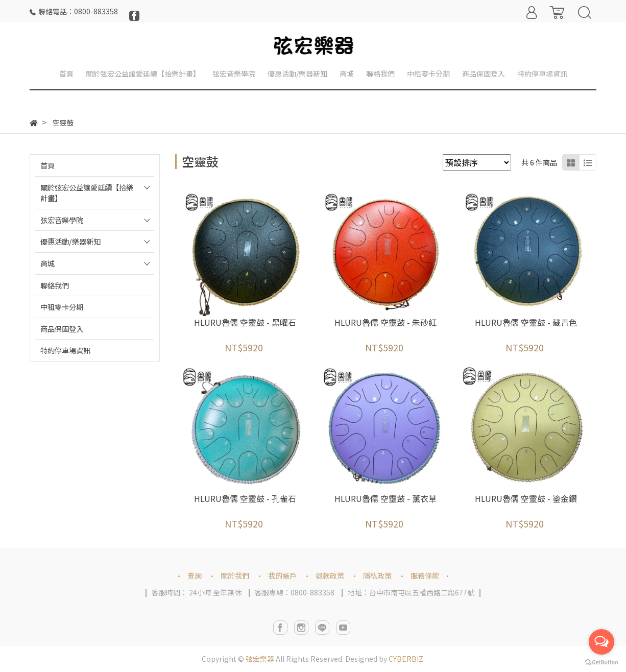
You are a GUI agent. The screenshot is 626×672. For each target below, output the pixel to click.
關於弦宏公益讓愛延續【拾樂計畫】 (87, 193)
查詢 (195, 575)
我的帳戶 (282, 575)
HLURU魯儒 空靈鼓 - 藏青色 (526, 322)
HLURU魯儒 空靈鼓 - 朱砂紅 (386, 322)
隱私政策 (377, 575)
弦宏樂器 (260, 659)
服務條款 (425, 575)
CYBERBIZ (406, 659)
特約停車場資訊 (65, 350)
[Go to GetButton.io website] (601, 662)
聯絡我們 (55, 285)
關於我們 (235, 575)
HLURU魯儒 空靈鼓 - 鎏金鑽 (526, 498)
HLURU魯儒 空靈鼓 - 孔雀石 (245, 498)
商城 (47, 263)
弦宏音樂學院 (62, 220)
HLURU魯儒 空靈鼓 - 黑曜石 (245, 322)
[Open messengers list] (601, 642)
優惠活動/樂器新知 (70, 241)
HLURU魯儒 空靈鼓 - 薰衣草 (386, 498)
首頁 (47, 165)
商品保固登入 (62, 329)
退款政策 (330, 575)
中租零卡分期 (62, 307)
